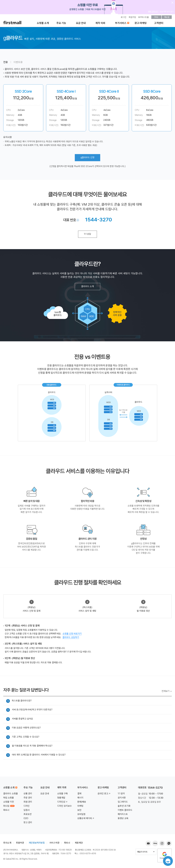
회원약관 (20, 843)
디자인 (27, 806)
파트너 (6, 810)
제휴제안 (79, 843)
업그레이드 (123, 802)
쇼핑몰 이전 (9, 802)
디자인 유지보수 (65, 806)
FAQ (156, 17)
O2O (26, 818)
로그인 (124, 17)
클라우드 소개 (87, 286)
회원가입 (132, 17)
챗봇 (168, 861)
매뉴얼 (167, 17)
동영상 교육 (123, 818)
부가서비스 (121, 23)
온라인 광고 (104, 794)
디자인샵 (63, 802)
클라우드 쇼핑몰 (11, 794)
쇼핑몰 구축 (63, 794)
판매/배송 (82, 802)
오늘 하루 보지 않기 (167, 12)
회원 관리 (28, 802)
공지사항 (122, 798)
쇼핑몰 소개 (43, 23)
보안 (79, 810)
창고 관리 (28, 823)
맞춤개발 (61, 798)
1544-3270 (98, 220)
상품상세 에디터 (86, 818)
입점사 (27, 810)
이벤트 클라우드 (125, 810)
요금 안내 (81, 23)
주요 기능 (61, 23)
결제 (79, 794)
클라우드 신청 (88, 158)
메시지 (80, 798)
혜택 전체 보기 (153, 12)
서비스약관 (54, 843)
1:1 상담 (87, 234)
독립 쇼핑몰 (9, 798)
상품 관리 (28, 794)
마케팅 (80, 806)
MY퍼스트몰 (144, 17)
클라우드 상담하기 (71, 637)
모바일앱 (81, 814)
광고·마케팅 (141, 23)
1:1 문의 (121, 794)
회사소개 (7, 843)
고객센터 (159, 23)
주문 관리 (28, 798)
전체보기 (166, 691)
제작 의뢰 (100, 23)
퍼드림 (9, 806)
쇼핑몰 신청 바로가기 (72, 634)
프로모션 (28, 814)
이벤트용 (18, 62)
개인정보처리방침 (37, 843)
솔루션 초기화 (124, 806)
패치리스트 (123, 814)
